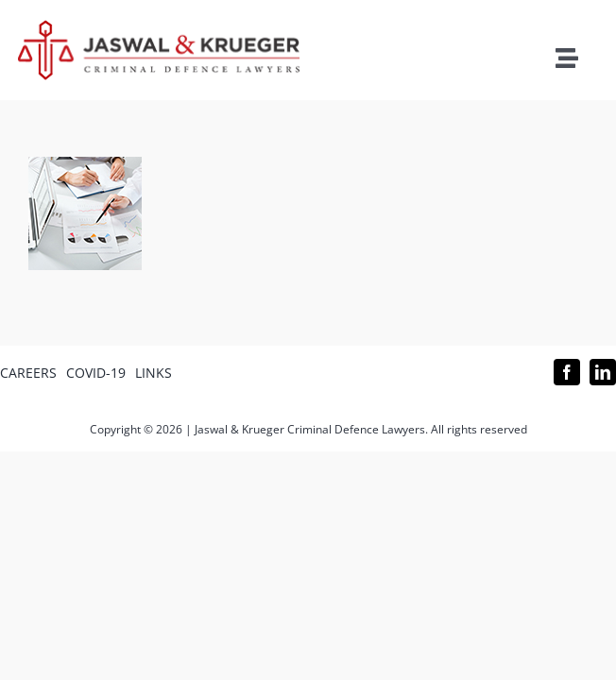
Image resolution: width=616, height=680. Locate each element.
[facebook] (567, 372)
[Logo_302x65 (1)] (159, 28)
